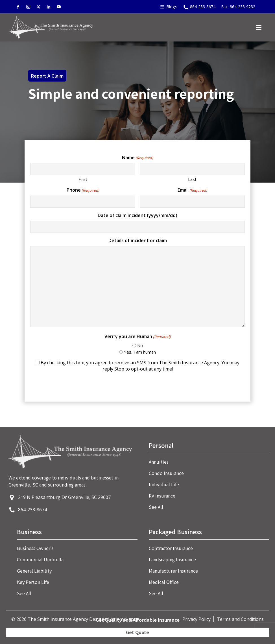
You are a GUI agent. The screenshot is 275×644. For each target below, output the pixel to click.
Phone (83, 190)
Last (192, 179)
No (140, 345)
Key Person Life (33, 582)
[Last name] (192, 169)
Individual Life (164, 484)
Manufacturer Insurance (173, 571)
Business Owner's (35, 548)
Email (192, 190)
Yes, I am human (140, 352)
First (83, 179)
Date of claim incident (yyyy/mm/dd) (137, 215)
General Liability (34, 571)
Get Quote (137, 632)
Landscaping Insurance (172, 559)
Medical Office (164, 582)
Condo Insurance (166, 473)
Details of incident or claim (138, 240)
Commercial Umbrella (40, 559)
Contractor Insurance (171, 548)
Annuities (159, 462)
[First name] (83, 169)
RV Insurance (162, 496)
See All (156, 507)
